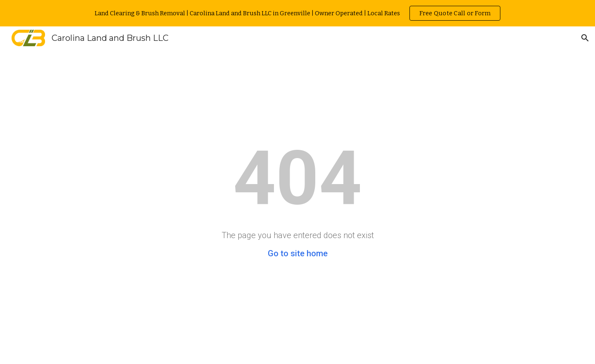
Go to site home (298, 253)
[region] (297, 13)
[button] (585, 38)
